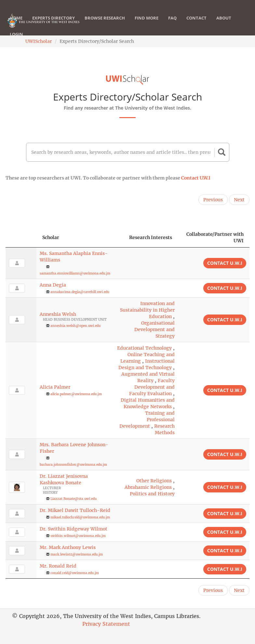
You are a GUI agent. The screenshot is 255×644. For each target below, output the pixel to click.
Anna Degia (53, 285)
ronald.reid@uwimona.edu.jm (75, 573)
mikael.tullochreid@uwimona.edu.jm (80, 517)
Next (239, 200)
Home (16, 24)
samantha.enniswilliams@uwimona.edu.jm (75, 273)
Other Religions (154, 481)
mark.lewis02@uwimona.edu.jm (77, 554)
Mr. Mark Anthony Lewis (68, 547)
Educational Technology (144, 348)
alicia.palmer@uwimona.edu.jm (76, 394)
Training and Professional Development (147, 420)
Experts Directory (54, 24)
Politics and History (152, 494)
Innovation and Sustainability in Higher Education (147, 310)
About (224, 24)
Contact (196, 24)
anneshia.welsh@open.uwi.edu (75, 326)
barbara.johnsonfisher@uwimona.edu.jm (73, 465)
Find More (147, 24)
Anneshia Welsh (58, 314)
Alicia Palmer (55, 387)
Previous (213, 200)
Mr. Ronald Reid (58, 566)
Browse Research (105, 24)
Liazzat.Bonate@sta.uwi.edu (74, 499)
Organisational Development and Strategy (154, 329)
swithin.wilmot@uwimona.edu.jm (78, 536)
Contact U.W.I (196, 178)
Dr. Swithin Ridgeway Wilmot (74, 529)
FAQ (172, 24)
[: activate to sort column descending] (21, 238)
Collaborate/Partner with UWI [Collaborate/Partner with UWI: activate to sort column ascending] (215, 237)
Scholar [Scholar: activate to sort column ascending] (51, 237)
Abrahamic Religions (148, 487)
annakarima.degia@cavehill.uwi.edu (80, 292)
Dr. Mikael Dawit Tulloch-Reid (75, 510)
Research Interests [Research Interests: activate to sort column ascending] (151, 237)
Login (16, 41)
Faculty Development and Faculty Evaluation (152, 387)
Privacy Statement (106, 624)
